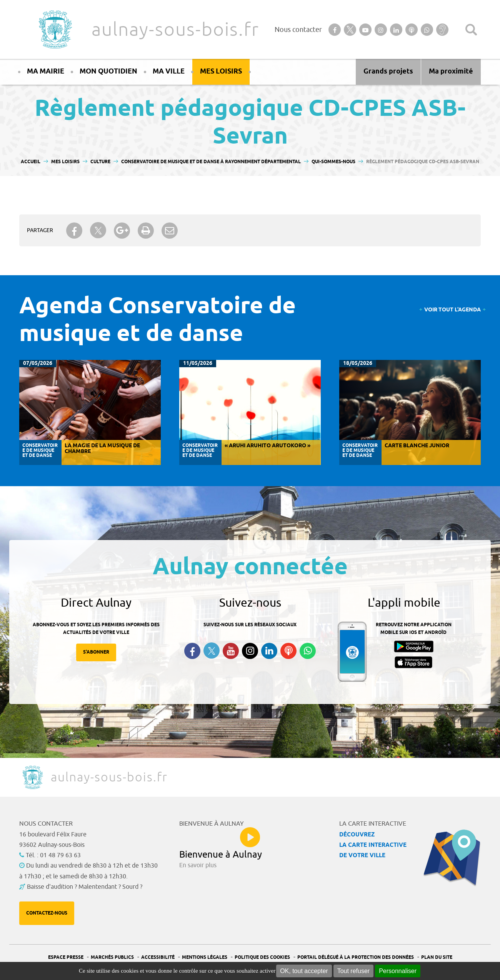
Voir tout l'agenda (452, 310)
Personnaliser (398, 971)
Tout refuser (353, 971)
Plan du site (437, 957)
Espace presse (66, 957)
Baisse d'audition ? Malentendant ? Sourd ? (85, 887)
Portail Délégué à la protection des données (356, 957)
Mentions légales (205, 957)
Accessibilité (158, 957)
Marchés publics (112, 957)
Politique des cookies (262, 957)
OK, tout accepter (304, 971)
